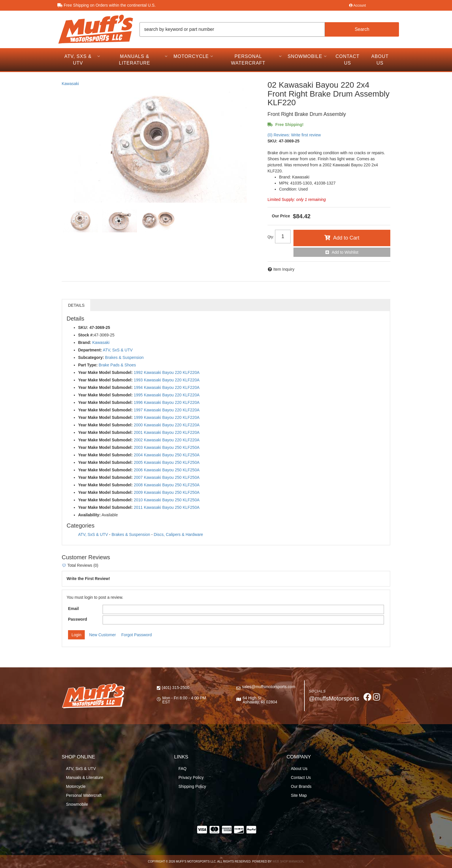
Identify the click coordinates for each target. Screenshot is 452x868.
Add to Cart (346, 238)
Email (73, 609)
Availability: (89, 515)
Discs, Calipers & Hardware (178, 534)
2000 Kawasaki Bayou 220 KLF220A (167, 425)
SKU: (272, 141)
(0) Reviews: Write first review (294, 135)
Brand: (85, 342)
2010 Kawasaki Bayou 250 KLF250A (167, 500)
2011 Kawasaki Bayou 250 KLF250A (167, 507)
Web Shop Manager (288, 862)
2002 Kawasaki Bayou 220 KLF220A (167, 440)
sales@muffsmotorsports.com (269, 687)
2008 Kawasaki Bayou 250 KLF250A (167, 485)
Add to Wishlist (345, 252)
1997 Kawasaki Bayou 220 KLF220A (167, 410)
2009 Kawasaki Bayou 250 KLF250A (167, 492)
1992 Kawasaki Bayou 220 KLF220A (167, 372)
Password (78, 619)
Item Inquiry (284, 269)
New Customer (102, 635)
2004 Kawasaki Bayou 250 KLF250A (167, 455)
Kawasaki (70, 84)
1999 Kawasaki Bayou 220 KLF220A (167, 417)
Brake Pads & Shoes (117, 365)
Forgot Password (137, 635)
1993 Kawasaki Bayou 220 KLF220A (167, 380)
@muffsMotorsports (334, 698)
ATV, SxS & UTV (118, 350)
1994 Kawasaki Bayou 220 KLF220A (167, 387)
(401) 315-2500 (176, 688)
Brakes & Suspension (124, 357)
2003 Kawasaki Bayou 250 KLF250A (167, 447)
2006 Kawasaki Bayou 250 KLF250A (167, 470)
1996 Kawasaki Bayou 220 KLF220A (167, 402)
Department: (90, 350)
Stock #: (86, 335)
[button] (269, 29)
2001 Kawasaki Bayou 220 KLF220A (167, 432)
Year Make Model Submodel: (105, 372)
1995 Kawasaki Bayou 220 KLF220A (167, 395)
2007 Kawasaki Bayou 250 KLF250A (167, 477)
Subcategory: (91, 357)
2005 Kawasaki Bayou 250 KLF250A (167, 462)
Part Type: (88, 365)
